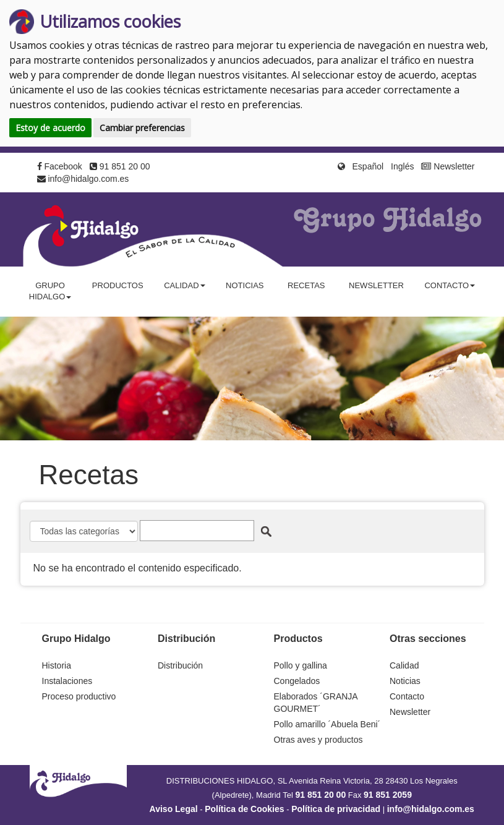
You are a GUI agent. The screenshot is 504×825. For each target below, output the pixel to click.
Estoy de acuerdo (50, 128)
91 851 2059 (388, 795)
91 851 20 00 (120, 166)
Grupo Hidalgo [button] (50, 291)
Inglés (402, 166)
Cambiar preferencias (142, 128)
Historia (57, 665)
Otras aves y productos (318, 740)
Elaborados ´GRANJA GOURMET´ (316, 703)
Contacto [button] (450, 285)
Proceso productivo (79, 696)
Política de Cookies (244, 809)
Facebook (60, 166)
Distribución (180, 665)
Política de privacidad (336, 809)
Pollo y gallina (301, 665)
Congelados (297, 681)
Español (368, 166)
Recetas (306, 285)
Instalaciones (67, 681)
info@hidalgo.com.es (83, 179)
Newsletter (448, 166)
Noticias (245, 285)
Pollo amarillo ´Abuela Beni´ (327, 724)
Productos (118, 285)
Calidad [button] (184, 285)
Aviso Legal (174, 809)
